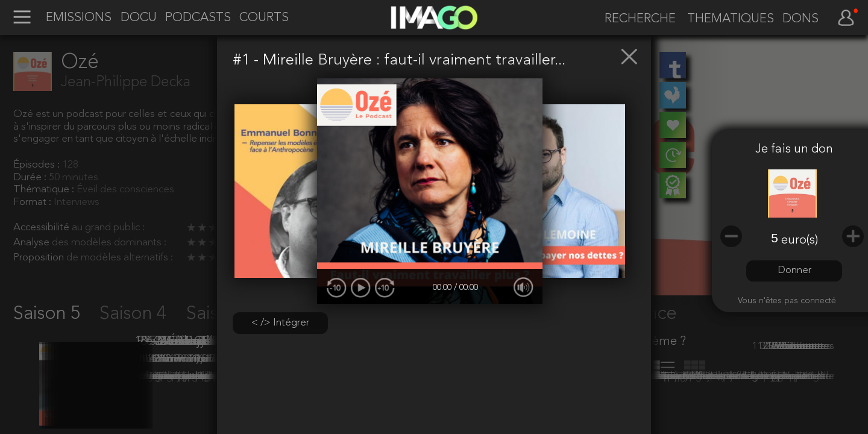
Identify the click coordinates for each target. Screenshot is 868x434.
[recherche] (636, 19)
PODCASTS (198, 18)
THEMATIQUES (731, 19)
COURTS (264, 18)
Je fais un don (794, 149)
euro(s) (800, 241)
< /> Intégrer (280, 323)
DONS (800, 19)
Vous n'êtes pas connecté (787, 301)
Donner (794, 270)
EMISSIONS (79, 18)
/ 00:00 (466, 288)
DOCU (139, 18)
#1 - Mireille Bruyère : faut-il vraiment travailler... (399, 60)
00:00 (443, 288)
